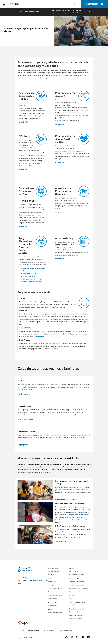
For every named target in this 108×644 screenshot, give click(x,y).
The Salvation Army (62, 517)
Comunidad (52, 603)
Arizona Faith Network (78, 517)
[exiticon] (89, 12)
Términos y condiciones (50, 630)
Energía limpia (52, 581)
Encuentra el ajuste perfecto (77, 575)
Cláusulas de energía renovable (78, 592)
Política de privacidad (33, 630)
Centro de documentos (66, 630)
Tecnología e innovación (76, 615)
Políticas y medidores (75, 579)
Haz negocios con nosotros (56, 585)
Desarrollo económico (54, 599)
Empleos (72, 568)
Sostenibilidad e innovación (77, 609)
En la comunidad (53, 606)
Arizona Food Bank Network (32, 282)
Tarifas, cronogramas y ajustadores (79, 588)
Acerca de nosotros (53, 571)
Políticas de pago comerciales (77, 585)
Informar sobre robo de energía (78, 599)
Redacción (51, 578)
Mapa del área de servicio (55, 595)
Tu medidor (72, 595)
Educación (51, 609)
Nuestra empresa (53, 568)
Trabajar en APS (73, 571)
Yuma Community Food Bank (33, 279)
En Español (21, 630)
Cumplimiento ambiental (76, 619)
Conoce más (61, 307)
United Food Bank (29, 276)
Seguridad (51, 575)
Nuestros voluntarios (61, 603)
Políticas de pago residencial (77, 582)
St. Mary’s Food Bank (30, 274)
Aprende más (23, 122)
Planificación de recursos (55, 592)
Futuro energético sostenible (77, 612)
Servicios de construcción (55, 588)
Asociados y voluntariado (55, 613)
